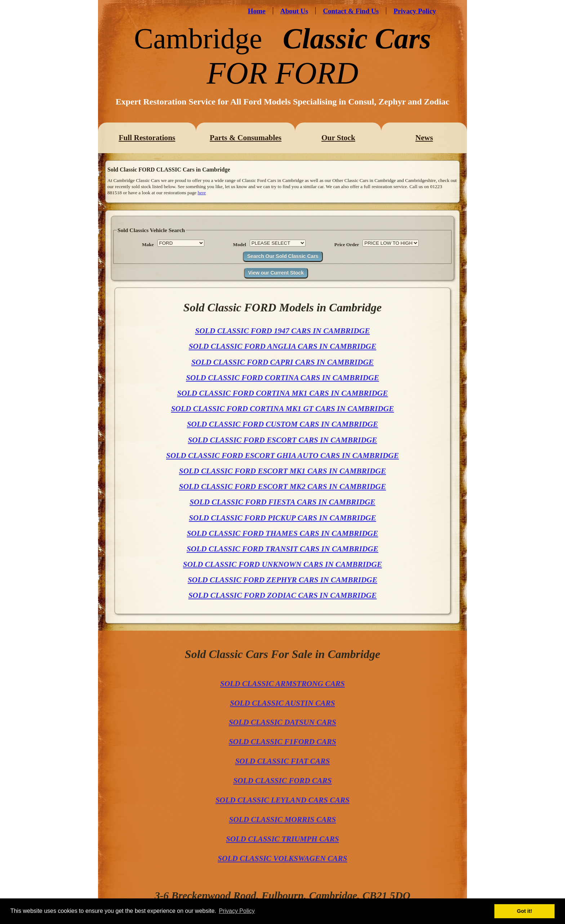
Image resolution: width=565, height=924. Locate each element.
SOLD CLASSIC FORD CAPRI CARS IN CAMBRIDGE (282, 362)
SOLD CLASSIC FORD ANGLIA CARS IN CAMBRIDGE (283, 346)
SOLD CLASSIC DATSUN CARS (282, 722)
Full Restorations (147, 138)
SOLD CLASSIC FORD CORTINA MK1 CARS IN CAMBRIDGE (283, 393)
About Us (294, 11)
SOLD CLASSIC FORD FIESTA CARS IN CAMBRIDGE (282, 502)
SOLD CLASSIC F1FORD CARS (282, 742)
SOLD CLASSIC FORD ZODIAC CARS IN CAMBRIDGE (283, 595)
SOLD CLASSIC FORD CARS (282, 781)
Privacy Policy (415, 11)
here (202, 193)
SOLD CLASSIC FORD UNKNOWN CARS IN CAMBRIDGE (282, 564)
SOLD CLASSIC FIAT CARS (283, 761)
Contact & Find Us (351, 11)
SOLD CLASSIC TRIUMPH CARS (282, 839)
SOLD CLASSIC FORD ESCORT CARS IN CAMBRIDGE (282, 440)
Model (240, 245)
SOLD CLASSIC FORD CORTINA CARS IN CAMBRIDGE (282, 378)
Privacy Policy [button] (237, 911)
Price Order (347, 245)
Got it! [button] (525, 911)
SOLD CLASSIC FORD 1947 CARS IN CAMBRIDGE (283, 331)
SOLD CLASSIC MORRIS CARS (283, 819)
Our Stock (338, 138)
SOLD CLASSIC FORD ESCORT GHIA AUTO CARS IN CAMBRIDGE (282, 456)
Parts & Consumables (246, 138)
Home (257, 11)
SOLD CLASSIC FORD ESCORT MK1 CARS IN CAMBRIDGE (282, 471)
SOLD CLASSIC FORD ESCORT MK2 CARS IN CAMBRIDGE (282, 487)
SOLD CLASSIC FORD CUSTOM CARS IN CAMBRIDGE (283, 424)
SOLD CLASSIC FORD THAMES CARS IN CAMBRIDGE (282, 533)
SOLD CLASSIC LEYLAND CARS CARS (282, 800)
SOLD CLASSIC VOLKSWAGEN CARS (282, 858)
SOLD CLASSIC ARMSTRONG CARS (282, 684)
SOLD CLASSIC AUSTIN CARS (282, 703)
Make (148, 245)
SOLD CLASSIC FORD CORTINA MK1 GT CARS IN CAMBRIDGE (283, 409)
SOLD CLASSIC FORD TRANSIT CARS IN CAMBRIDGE (282, 549)
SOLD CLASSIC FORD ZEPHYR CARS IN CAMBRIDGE (282, 580)
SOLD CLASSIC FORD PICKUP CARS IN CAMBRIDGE (282, 518)
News (424, 138)
